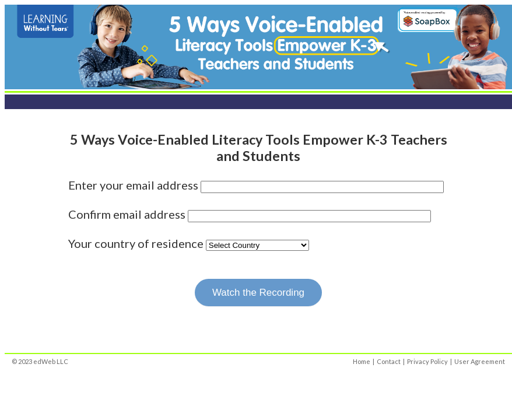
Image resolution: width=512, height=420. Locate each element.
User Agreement (480, 361)
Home (362, 361)
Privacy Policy (427, 361)
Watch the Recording (258, 293)
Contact (389, 361)
